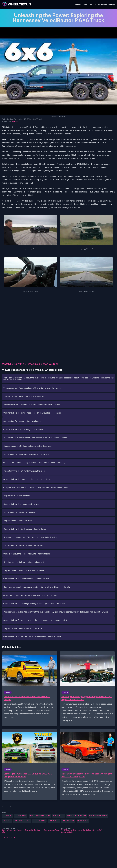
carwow (7, 816)
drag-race (83, 821)
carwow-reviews (98, 816)
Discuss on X (7, 807)
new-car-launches (77, 816)
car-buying (21, 816)
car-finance (39, 821)
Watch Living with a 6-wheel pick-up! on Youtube (30, 364)
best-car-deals (22, 821)
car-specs (54, 821)
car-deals (59, 816)
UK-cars (7, 821)
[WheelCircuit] (17, 4)
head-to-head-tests (40, 816)
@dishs (15, 121)
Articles (78, 4)
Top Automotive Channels (105, 4)
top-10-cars (68, 821)
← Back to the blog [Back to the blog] (10, 838)
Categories (87, 4)
